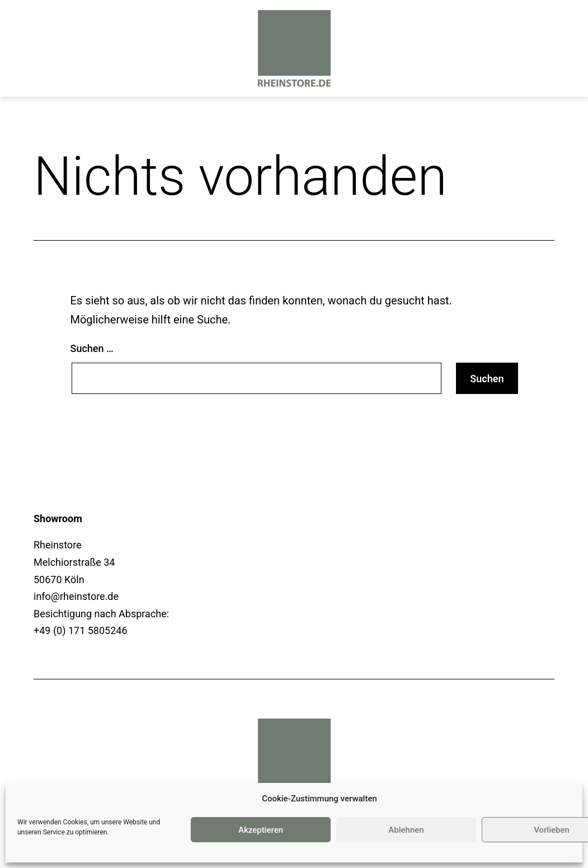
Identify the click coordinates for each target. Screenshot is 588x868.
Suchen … (92, 348)
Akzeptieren (261, 830)
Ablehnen (406, 830)
